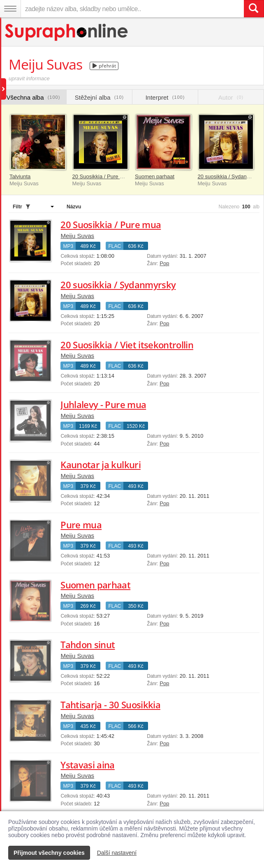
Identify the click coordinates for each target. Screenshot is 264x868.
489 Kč (88, 246)
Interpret (165, 97)
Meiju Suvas (77, 236)
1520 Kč (136, 426)
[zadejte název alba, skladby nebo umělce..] (132, 9)
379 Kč (88, 486)
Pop (164, 263)
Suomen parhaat (155, 176)
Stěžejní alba (99, 97)
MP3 (68, 246)
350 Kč (135, 606)
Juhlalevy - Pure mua (103, 404)
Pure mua (81, 525)
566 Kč (135, 726)
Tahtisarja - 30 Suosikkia (110, 705)
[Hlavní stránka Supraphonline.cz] (67, 32)
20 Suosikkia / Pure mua (101, 176)
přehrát (104, 66)
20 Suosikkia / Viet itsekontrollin (127, 345)
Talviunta (20, 176)
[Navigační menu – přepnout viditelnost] (10, 9)
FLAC (115, 246)
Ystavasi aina (87, 765)
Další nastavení (117, 853)
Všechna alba (34, 97)
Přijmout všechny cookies (49, 853)
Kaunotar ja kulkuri (100, 464)
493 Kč (135, 486)
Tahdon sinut (88, 644)
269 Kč (88, 606)
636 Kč (135, 246)
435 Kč (88, 726)
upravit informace (29, 78)
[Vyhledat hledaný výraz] (254, 9)
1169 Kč (88, 426)
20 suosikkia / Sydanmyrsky (231, 176)
